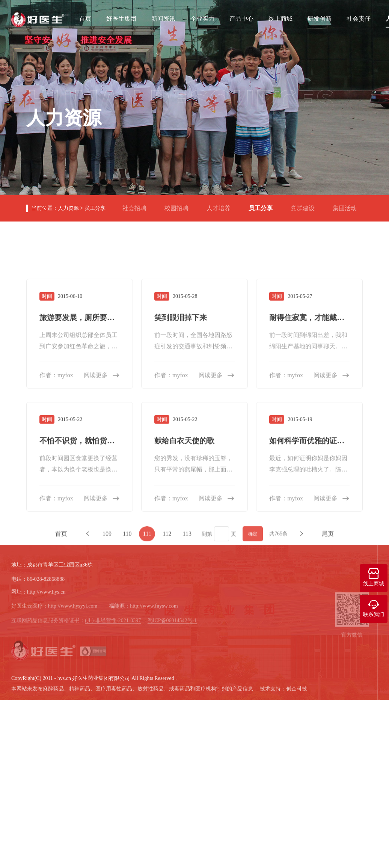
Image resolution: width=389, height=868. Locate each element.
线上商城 (280, 17)
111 (147, 712)
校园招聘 (179, 205)
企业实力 (202, 17)
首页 (85, 17)
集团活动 (348, 205)
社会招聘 (137, 205)
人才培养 (222, 205)
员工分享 (95, 208)
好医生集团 (121, 17)
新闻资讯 (163, 17)
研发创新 (320, 17)
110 (127, 712)
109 (107, 712)
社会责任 (359, 17)
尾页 (328, 712)
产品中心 (241, 17)
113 (187, 712)
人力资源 (68, 208)
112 (167, 712)
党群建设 (306, 205)
